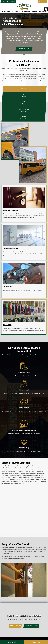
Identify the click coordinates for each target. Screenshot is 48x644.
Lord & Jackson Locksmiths (24, 8)
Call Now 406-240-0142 (8, 2)
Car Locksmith (8, 287)
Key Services (7, 325)
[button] (46, 9)
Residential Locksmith (10, 210)
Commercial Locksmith (11, 248)
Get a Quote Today (15, 626)
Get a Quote (43, 2)
